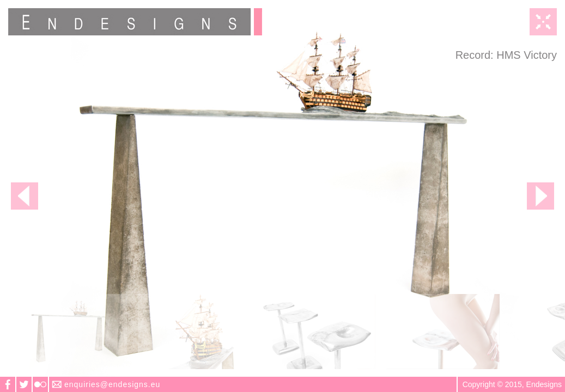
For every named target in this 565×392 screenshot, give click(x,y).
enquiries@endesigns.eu (112, 384)
